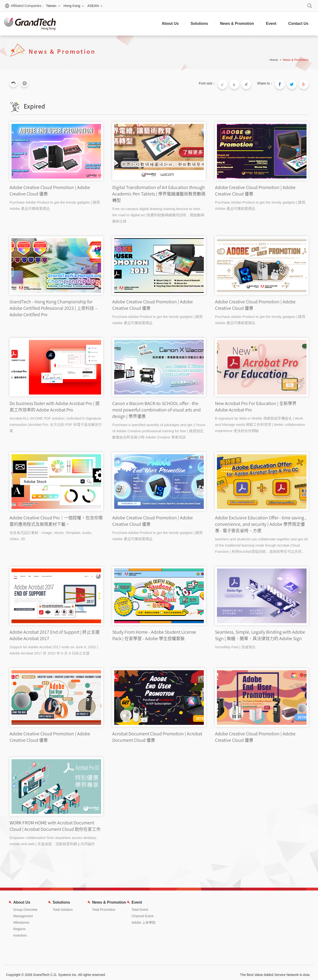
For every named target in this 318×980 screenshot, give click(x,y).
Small (233, 83)
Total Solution (63, 905)
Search (310, 6)
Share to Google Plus (305, 83)
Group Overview (25, 905)
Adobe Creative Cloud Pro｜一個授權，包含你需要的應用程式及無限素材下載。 (56, 479)
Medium (243, 83)
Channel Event (143, 912)
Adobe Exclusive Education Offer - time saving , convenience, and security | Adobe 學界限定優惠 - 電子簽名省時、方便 (262, 479)
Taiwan (51, 6)
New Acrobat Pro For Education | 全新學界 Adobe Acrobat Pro (262, 365)
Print (25, 83)
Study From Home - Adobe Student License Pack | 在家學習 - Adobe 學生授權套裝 (159, 594)
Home (274, 60)
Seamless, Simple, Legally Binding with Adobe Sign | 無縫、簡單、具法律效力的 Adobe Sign (262, 594)
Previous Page (13, 83)
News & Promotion (237, 24)
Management (23, 912)
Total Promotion (104, 905)
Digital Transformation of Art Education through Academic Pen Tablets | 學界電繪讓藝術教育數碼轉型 (159, 149)
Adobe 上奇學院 (144, 918)
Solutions (199, 24)
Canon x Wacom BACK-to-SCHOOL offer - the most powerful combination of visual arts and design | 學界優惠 (159, 365)
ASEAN (93, 6)
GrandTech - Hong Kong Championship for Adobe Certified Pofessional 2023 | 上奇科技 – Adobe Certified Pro (56, 263)
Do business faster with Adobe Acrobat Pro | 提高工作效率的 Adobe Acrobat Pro (56, 365)
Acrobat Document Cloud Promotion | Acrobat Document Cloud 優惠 (159, 695)
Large (253, 83)
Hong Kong (72, 6)
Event (271, 24)
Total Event (140, 905)
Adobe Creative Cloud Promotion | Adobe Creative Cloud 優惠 (56, 149)
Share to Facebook (285, 83)
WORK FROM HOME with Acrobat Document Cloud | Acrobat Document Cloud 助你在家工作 (56, 782)
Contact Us (298, 24)
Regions (19, 925)
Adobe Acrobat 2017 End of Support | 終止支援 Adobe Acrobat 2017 (56, 594)
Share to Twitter (295, 83)
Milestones (21, 918)
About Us (170, 24)
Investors (20, 931)
